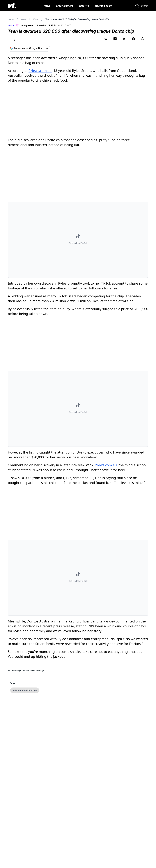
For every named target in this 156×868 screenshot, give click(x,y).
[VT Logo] (12, 6)
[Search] (142, 6)
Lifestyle (84, 6)
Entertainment (65, 6)
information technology (25, 690)
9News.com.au (40, 70)
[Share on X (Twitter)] (124, 39)
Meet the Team (103, 6)
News (47, 6)
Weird (36, 19)
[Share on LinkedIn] (115, 39)
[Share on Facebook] (133, 39)
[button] (78, 240)
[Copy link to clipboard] (106, 39)
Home (11, 19)
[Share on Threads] (142, 39)
